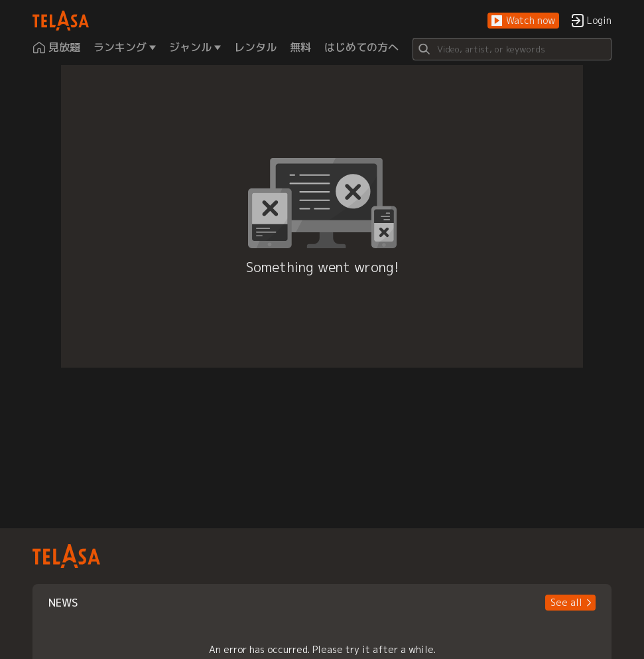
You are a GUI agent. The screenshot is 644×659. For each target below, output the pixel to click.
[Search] (512, 49)
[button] (523, 21)
